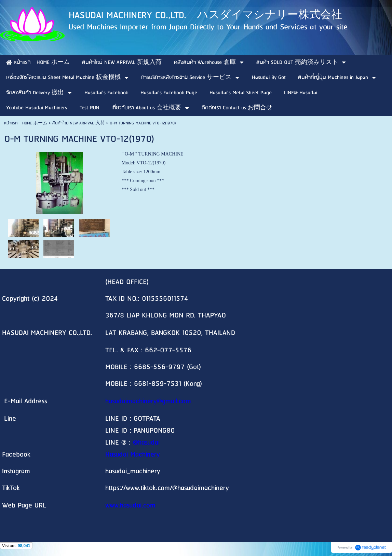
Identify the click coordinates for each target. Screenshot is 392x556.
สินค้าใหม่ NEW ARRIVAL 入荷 (79, 123)
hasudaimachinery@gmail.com (148, 401)
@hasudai (146, 443)
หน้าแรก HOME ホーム (26, 123)
